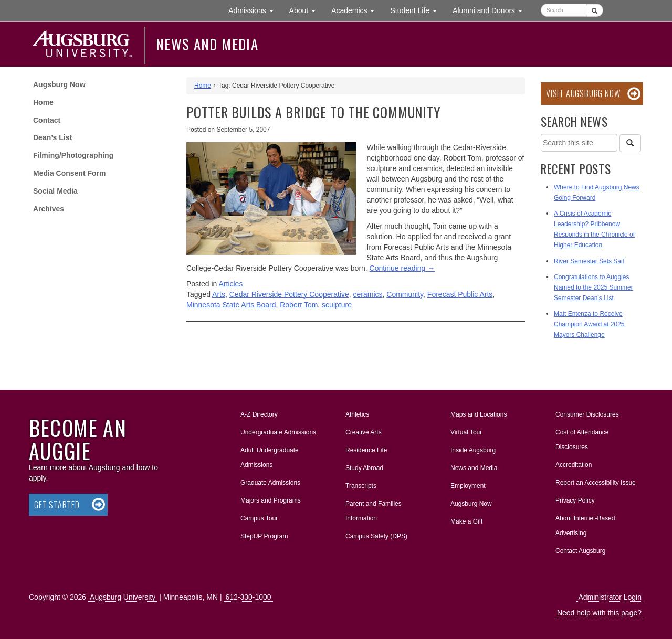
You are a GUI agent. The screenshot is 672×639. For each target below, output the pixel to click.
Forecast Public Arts (460, 294)
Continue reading (402, 268)
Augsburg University (123, 597)
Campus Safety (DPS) (376, 536)
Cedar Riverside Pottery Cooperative (289, 294)
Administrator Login (610, 597)
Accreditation (574, 465)
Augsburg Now (59, 84)
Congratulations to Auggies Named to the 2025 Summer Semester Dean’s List (594, 287)
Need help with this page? (599, 613)
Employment (468, 486)
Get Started (57, 505)
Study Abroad (364, 468)
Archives (49, 209)
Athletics (357, 414)
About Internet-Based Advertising (585, 526)
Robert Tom (299, 305)
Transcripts (361, 486)
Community (405, 294)
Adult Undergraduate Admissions (270, 457)
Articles (231, 284)
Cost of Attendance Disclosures (582, 440)
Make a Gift (466, 521)
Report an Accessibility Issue (596, 483)
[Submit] (595, 10)
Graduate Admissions (270, 483)
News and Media (207, 44)
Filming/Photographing (73, 155)
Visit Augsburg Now (583, 93)
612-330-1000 (248, 597)
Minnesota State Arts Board (231, 305)
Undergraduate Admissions (278, 432)
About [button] (306, 13)
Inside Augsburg (473, 450)
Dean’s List (52, 137)
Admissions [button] (255, 10)
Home (43, 102)
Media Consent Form (69, 173)
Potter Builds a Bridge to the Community (313, 112)
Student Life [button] (417, 10)
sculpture (337, 305)
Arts (219, 294)
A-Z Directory (259, 414)
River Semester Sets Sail (589, 261)
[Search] (630, 143)
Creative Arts (364, 432)
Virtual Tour (466, 432)
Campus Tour (259, 518)
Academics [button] (357, 10)
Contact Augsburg (580, 551)
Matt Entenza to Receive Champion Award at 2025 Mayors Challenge (589, 324)
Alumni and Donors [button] (491, 10)
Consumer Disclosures (587, 414)
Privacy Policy (575, 500)
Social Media (55, 191)
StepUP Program (264, 536)
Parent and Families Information (374, 511)
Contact (47, 120)
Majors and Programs (270, 498)
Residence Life (366, 450)
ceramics (368, 294)
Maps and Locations (479, 414)
